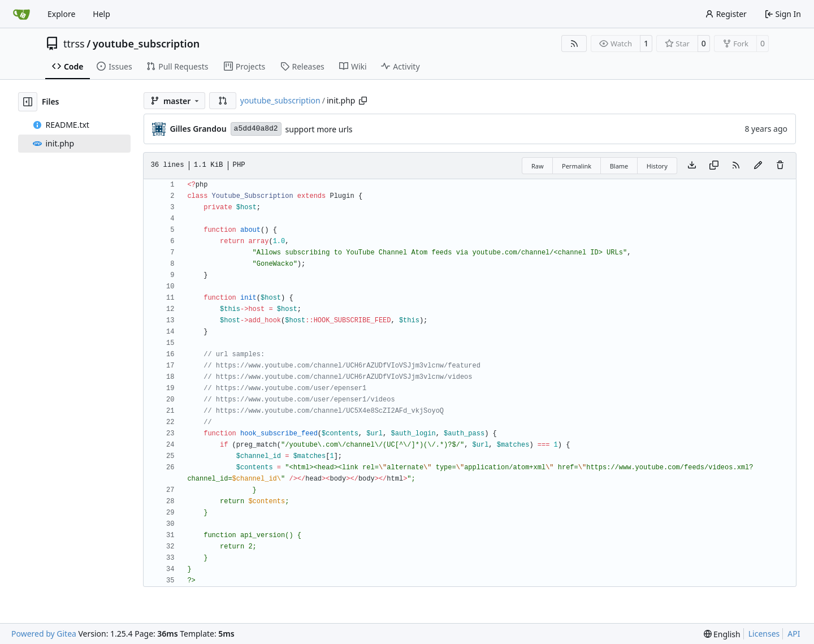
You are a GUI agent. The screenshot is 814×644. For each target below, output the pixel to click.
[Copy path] (363, 101)
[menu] (722, 634)
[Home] (21, 14)
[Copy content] (714, 166)
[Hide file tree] (28, 102)
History (657, 166)
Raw (538, 166)
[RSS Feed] (574, 44)
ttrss (74, 44)
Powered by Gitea (44, 634)
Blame (619, 166)
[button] (223, 101)
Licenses (764, 634)
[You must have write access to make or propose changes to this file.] (780, 166)
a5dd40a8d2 (256, 129)
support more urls (319, 129)
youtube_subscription (146, 44)
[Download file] (692, 166)
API (794, 634)
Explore (61, 14)
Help (101, 14)
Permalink (577, 166)
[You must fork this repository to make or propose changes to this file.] (758, 166)
